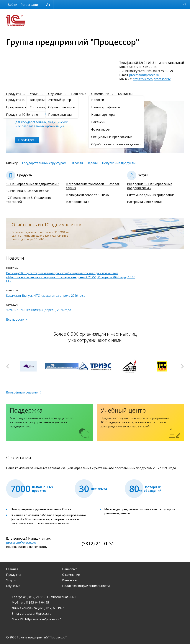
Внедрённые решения (22, 392)
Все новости (15, 319)
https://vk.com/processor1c (152, 79)
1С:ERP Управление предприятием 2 (33, 184)
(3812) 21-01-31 (98, 543)
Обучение (55, 94)
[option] (95, 127)
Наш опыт (79, 94)
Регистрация (30, 5)
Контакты (125, 94)
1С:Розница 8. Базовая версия (28, 191)
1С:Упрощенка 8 (77, 202)
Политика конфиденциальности (86, 586)
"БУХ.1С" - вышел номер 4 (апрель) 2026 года (39, 310)
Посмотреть (27, 140)
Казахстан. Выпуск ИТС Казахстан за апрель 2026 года (46, 296)
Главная (12, 569)
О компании (100, 94)
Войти (12, 5)
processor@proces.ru (144, 75)
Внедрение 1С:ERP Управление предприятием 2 (150, 186)
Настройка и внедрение (145, 202)
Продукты (14, 94)
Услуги (35, 94)
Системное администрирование (151, 195)
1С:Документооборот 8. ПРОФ (88, 195)
